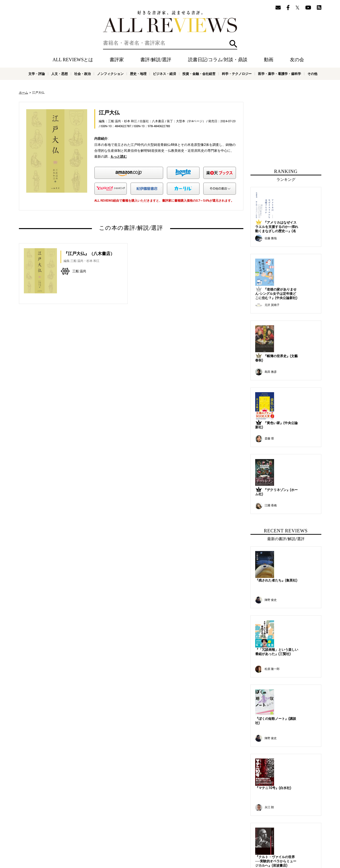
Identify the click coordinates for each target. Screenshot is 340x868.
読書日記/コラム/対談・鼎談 (218, 60)
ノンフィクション (110, 74)
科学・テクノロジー (237, 74)
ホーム (24, 93)
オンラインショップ (125, 837)
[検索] (170, 43)
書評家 (117, 60)
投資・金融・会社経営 (199, 74)
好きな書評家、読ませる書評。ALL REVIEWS (170, 22)
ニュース (102, 837)
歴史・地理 (138, 74)
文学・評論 (37, 74)
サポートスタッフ (153, 837)
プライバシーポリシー (183, 837)
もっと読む (119, 156)
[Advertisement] (86, 358)
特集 (172, 830)
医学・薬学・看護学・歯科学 (280, 74)
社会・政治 (82, 74)
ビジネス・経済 (164, 74)
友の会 (297, 60)
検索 (233, 44)
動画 (269, 60)
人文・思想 (60, 74)
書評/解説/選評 (156, 60)
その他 (312, 74)
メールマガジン (202, 830)
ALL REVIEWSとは (73, 60)
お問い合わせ (210, 837)
